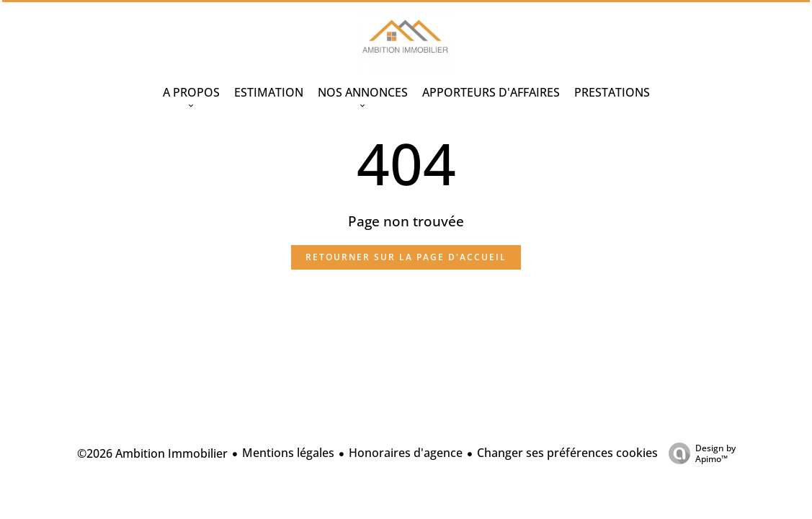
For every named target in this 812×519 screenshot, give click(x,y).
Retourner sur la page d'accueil (406, 257)
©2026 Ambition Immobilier (152, 453)
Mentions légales (288, 453)
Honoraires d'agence (406, 453)
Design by (699, 453)
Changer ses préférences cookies (567, 453)
